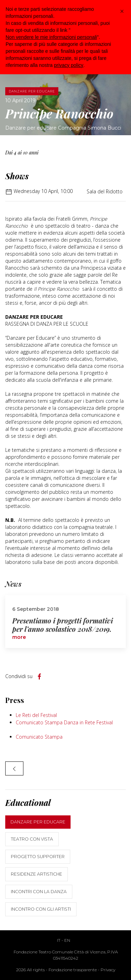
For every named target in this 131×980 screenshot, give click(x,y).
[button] (122, 11)
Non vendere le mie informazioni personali (51, 37)
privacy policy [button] (69, 65)
